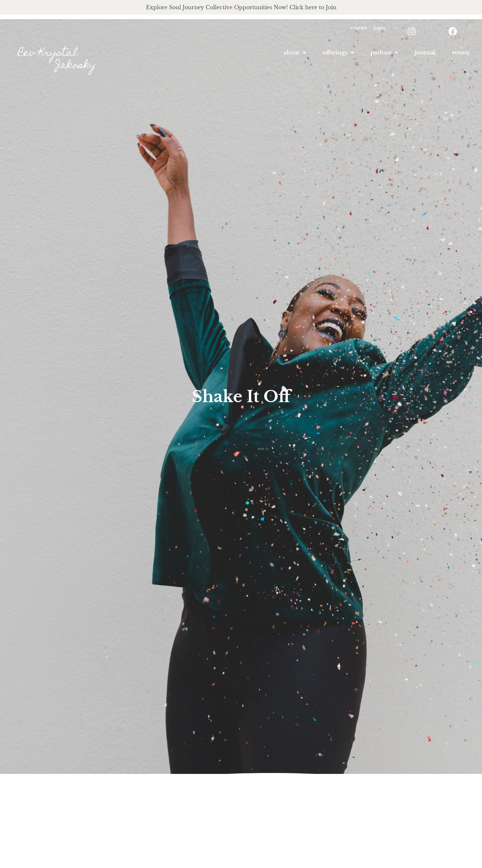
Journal (425, 52)
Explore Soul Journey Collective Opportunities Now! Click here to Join (241, 7)
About (295, 52)
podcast (384, 52)
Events (460, 52)
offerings (338, 52)
